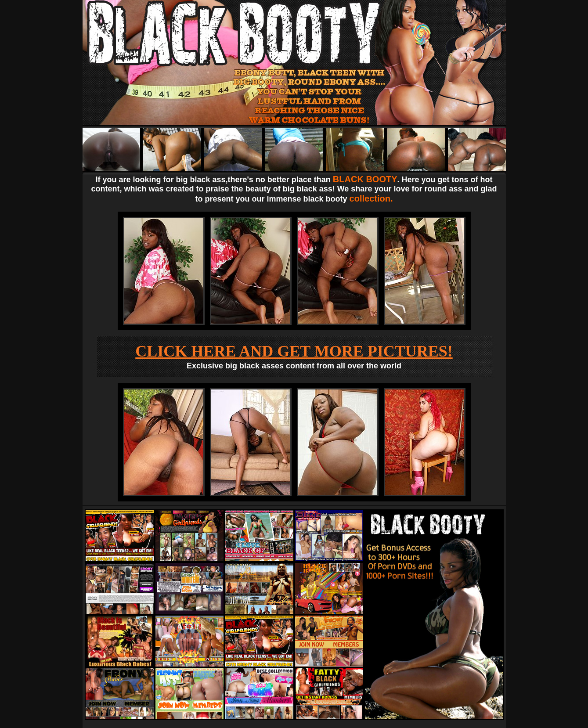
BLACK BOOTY (365, 179)
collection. (371, 198)
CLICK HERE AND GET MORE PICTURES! (294, 351)
